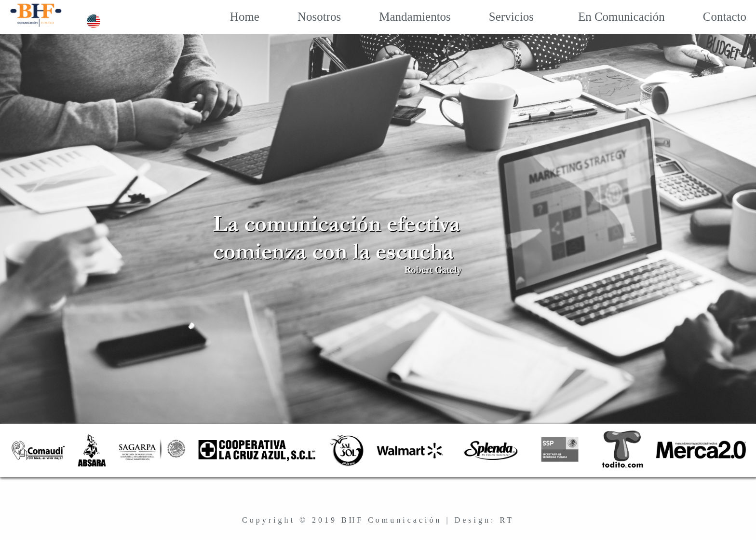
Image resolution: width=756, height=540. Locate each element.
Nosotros (311, 16)
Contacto (716, 16)
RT (506, 520)
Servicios (503, 16)
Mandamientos (406, 16)
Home (236, 16)
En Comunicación (610, 16)
